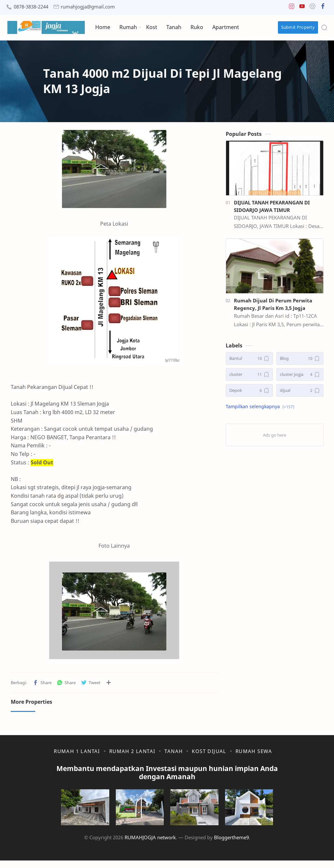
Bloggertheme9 (231, 845)
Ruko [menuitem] (197, 27)
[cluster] (253, 376)
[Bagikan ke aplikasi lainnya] (104, 684)
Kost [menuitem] (152, 27)
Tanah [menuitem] (174, 27)
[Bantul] (253, 360)
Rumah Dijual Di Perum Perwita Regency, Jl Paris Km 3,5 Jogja (277, 306)
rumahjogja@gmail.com (88, 7)
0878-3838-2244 (31, 7)
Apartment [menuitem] (226, 27)
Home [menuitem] (103, 27)
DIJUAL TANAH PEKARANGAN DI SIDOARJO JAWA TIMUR (276, 208)
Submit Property (298, 27)
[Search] (324, 27)
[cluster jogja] (304, 376)
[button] (292, 8)
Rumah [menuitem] (128, 27)
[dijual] (304, 392)
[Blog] (304, 360)
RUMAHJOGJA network (150, 845)
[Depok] (253, 392)
